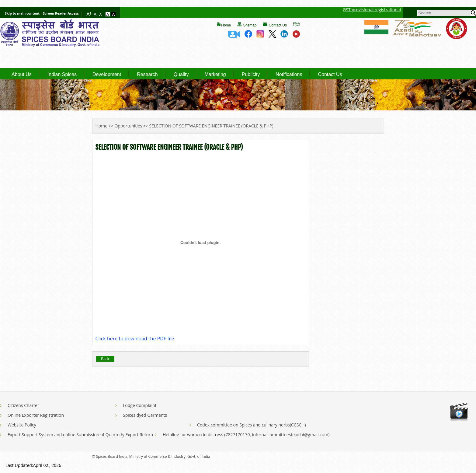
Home (226, 25)
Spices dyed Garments (145, 415)
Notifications (289, 75)
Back (105, 359)
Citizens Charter (23, 405)
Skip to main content (22, 13)
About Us (22, 75)
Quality (181, 75)
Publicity (251, 75)
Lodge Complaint (140, 405)
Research (147, 75)
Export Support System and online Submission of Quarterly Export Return (80, 435)
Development (107, 75)
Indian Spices (62, 75)
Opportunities (128, 126)
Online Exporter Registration (36, 415)
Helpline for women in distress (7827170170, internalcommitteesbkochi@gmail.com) (246, 435)
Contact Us (278, 25)
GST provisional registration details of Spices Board (398, 10)
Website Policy (22, 425)
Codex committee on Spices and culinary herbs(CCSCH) (252, 425)
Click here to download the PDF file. (136, 339)
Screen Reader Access (61, 13)
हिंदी (297, 24)
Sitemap (250, 25)
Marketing (215, 75)
